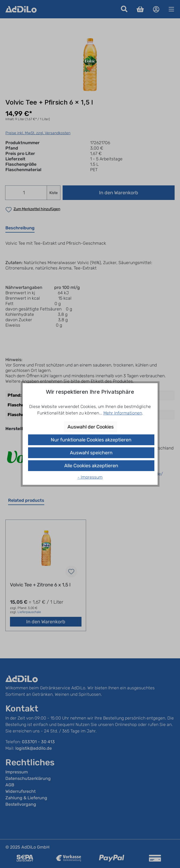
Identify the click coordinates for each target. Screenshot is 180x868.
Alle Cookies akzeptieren (91, 466)
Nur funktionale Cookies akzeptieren (91, 440)
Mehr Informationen (123, 413)
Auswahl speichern (91, 453)
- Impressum (90, 477)
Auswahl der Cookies (91, 427)
